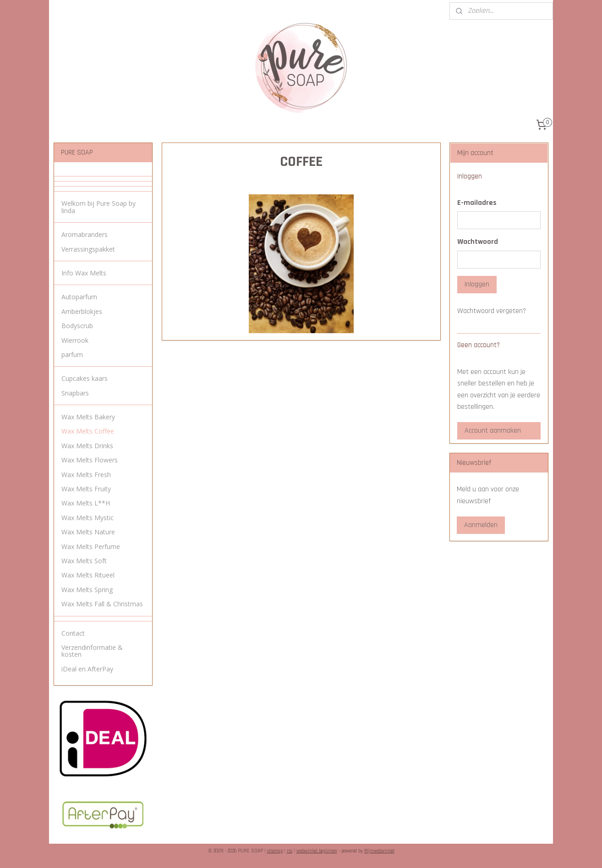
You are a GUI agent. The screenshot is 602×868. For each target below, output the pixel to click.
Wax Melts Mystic (88, 518)
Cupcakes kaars (85, 378)
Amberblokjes (82, 311)
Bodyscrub (77, 326)
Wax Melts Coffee (88, 431)
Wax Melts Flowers (90, 460)
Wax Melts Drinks (87, 446)
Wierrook (75, 340)
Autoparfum (79, 297)
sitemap (275, 851)
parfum (72, 354)
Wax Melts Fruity (86, 489)
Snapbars (75, 393)
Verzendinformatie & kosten (92, 651)
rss (290, 851)
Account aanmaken (493, 431)
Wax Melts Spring (87, 590)
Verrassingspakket (88, 249)
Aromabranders (85, 234)
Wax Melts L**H (86, 503)
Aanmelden (481, 525)
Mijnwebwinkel (379, 851)
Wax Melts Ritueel (88, 575)
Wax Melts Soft (84, 561)
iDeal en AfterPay (87, 669)
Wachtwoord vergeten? (492, 311)
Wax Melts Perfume (91, 547)
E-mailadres (477, 203)
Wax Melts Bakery (88, 417)
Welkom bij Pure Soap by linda (99, 207)
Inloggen (477, 284)
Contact (73, 633)
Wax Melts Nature (88, 532)
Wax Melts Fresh (86, 475)
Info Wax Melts (84, 273)
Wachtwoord (478, 242)
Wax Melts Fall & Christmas (102, 604)
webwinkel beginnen (317, 851)
